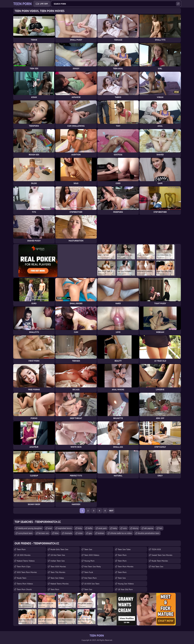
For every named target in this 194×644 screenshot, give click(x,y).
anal (50, 528)
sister (80, 533)
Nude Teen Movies (160, 561)
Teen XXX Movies (58, 566)
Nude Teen (22, 578)
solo (125, 528)
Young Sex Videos (126, 584)
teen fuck (89, 572)
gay (90, 533)
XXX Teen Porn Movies (27, 572)
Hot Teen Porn (90, 578)
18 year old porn (125, 589)
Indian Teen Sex (58, 561)
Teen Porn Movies (126, 566)
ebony (135, 528)
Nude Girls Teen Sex (59, 549)
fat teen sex (44, 533)
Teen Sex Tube (124, 549)
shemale (68, 533)
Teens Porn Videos (25, 584)
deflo (90, 528)
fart (161, 528)
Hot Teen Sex (157, 566)
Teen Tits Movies (58, 572)
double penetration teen (149, 533)
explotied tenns (65, 528)
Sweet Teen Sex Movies (162, 555)
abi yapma (149, 528)
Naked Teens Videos (26, 561)
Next (111, 511)
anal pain (103, 528)
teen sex (88, 589)
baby (115, 528)
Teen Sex (88, 549)
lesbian (101, 533)
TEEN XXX (156, 549)
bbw (57, 533)
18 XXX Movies (24, 555)
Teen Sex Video (57, 578)
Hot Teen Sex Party (92, 566)
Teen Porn (21, 549)
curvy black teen (25, 533)
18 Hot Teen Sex (58, 555)
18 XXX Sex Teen (92, 584)
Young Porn (89, 561)
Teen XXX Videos (92, 555)
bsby (80, 528)
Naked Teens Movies (60, 584)
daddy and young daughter (30, 528)
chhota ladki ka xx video (121, 533)
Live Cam (44, 4)
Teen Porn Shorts (24, 589)
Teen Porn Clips (24, 566)
